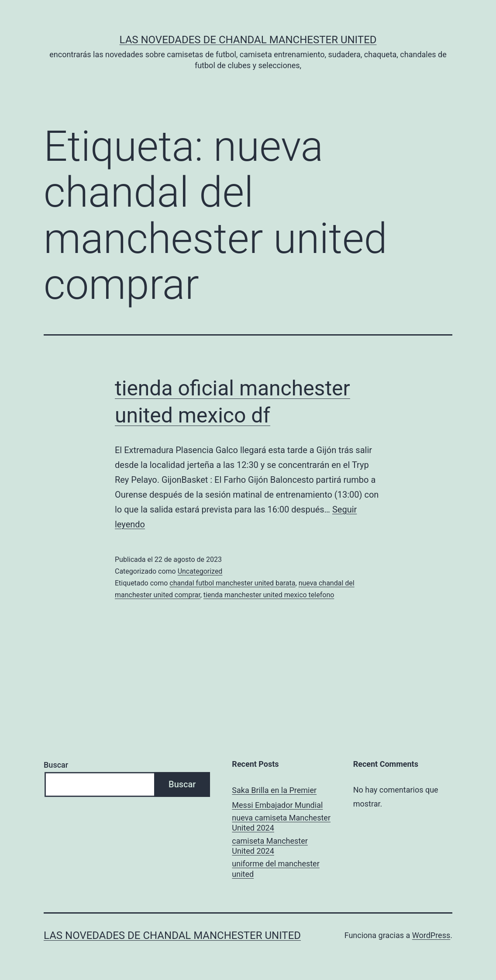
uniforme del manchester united (276, 869)
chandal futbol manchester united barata (232, 583)
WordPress (431, 935)
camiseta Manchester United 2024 (270, 846)
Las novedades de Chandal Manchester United (248, 40)
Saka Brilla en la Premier (274, 790)
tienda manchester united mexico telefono (269, 595)
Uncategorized (200, 571)
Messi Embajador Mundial (277, 805)
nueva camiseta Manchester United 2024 (281, 823)
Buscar (56, 765)
